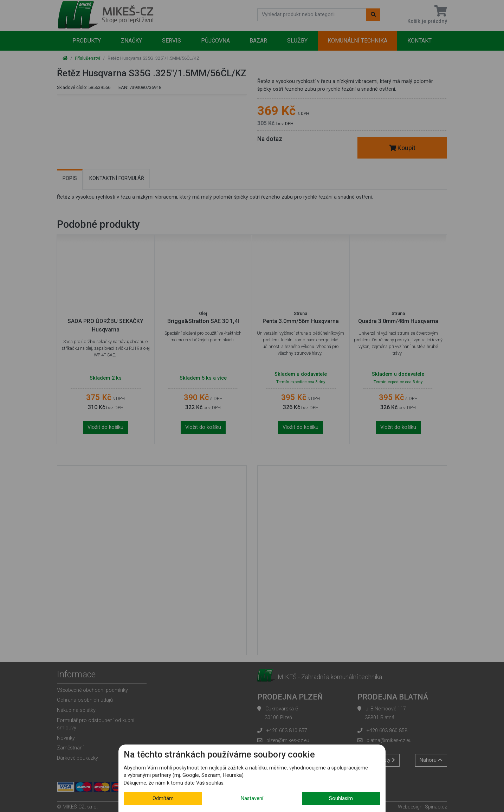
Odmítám (163, 798)
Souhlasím (341, 798)
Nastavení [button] (252, 798)
